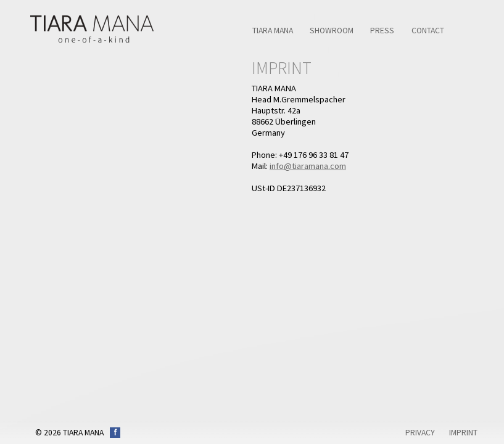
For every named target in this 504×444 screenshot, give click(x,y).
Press (382, 31)
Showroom (332, 31)
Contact (428, 31)
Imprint (463, 433)
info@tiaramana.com (308, 166)
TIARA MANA (273, 31)
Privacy (420, 433)
